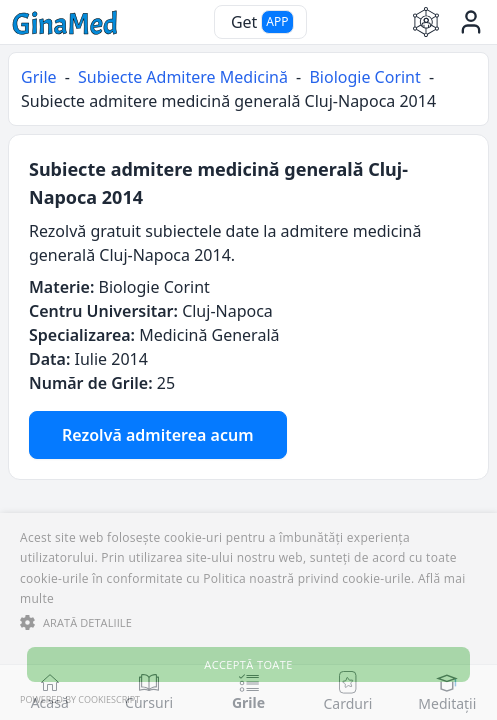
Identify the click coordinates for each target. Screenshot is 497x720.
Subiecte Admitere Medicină (183, 77)
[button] (248, 622)
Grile (39, 77)
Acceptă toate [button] (248, 664)
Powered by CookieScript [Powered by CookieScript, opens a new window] (80, 699)
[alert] (248, 616)
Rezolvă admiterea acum (158, 435)
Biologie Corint (364, 77)
